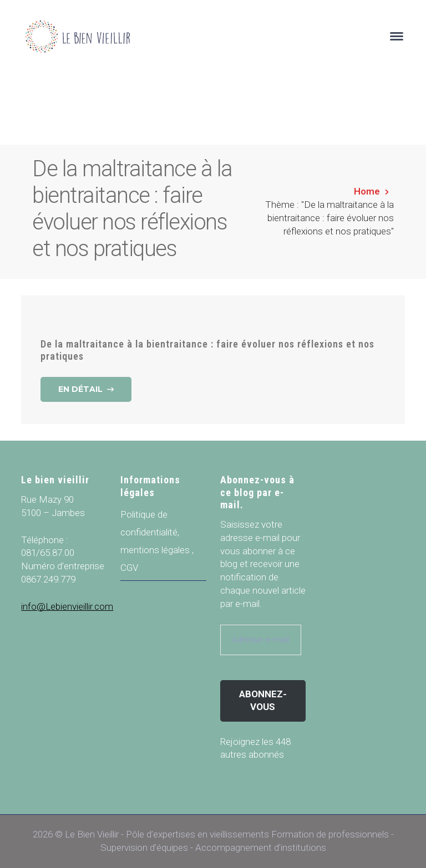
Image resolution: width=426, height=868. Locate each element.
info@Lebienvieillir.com (67, 606)
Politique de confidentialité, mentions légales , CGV (157, 541)
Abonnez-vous (263, 701)
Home (367, 191)
